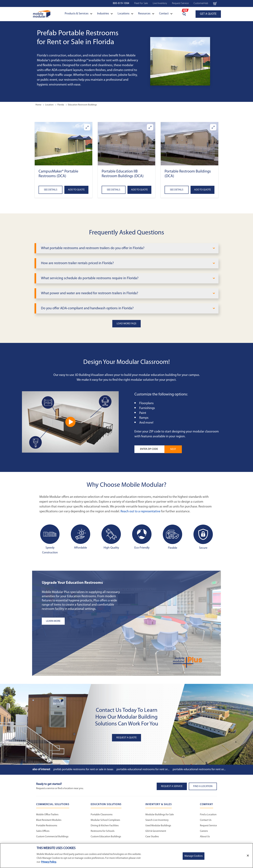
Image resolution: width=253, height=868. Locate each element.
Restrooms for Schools (103, 831)
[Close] (248, 856)
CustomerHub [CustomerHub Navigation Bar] (201, 3)
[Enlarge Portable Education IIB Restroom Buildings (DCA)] (150, 127)
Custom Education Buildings (106, 837)
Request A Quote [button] (126, 738)
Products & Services (78, 14)
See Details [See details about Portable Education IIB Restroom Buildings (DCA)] (114, 190)
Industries (105, 14)
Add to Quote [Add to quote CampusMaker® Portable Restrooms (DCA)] (76, 190)
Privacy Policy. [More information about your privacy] (49, 862)
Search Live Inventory (157, 820)
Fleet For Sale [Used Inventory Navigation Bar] (141, 3)
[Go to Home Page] (42, 14)
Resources (146, 14)
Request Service (208, 826)
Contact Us (206, 820)
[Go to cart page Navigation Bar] (215, 3)
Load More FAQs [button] (126, 324)
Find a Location (208, 815)
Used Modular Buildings (158, 826)
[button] (63, 144)
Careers (204, 831)
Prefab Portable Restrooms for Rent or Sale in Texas (83, 769)
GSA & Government (156, 831)
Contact (166, 14)
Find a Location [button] (203, 786)
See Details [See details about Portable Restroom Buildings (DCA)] (177, 190)
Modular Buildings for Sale (160, 815)
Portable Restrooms (47, 826)
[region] (126, 856)
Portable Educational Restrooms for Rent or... (143, 769)
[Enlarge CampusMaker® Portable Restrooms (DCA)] (87, 127)
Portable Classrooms (102, 815)
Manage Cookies (194, 856)
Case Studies (152, 837)
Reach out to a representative (140, 512)
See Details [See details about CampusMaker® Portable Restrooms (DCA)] (51, 190)
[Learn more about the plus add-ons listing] (82, 621)
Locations (125, 14)
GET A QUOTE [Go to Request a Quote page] (208, 14)
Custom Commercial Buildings (52, 837)
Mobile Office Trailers (47, 815)
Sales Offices (43, 831)
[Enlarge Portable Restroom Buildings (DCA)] (213, 127)
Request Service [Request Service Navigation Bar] (180, 3)
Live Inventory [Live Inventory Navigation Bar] (160, 3)
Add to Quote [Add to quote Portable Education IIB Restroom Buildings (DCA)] (139, 190)
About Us (205, 837)
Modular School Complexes (105, 820)
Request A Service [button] (172, 786)
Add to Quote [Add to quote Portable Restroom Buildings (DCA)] (202, 190)
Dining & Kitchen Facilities (105, 826)
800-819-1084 (121, 3)
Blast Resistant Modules (49, 820)
